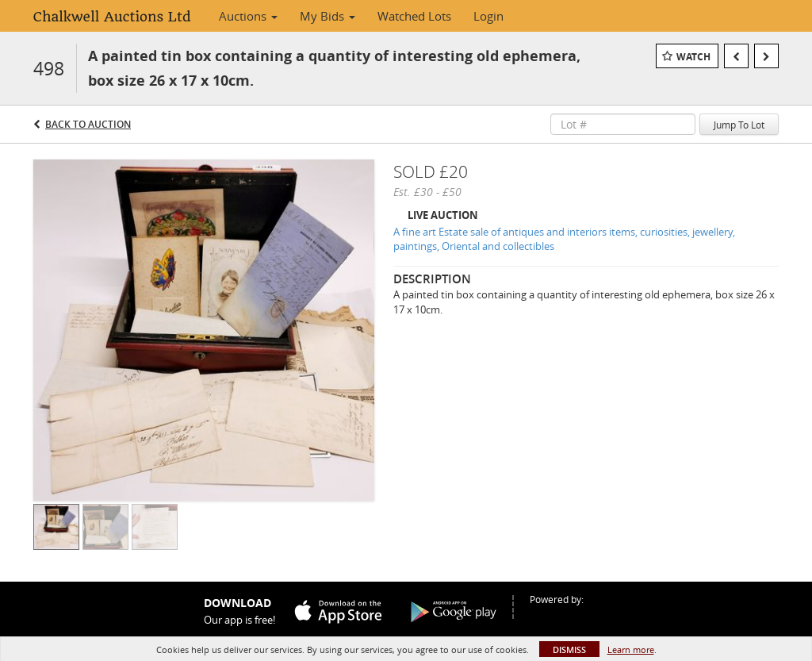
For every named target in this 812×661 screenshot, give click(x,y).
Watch (693, 57)
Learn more (631, 649)
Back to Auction (88, 124)
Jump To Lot (739, 125)
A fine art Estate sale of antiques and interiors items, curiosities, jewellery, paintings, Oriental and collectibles (564, 239)
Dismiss (569, 649)
